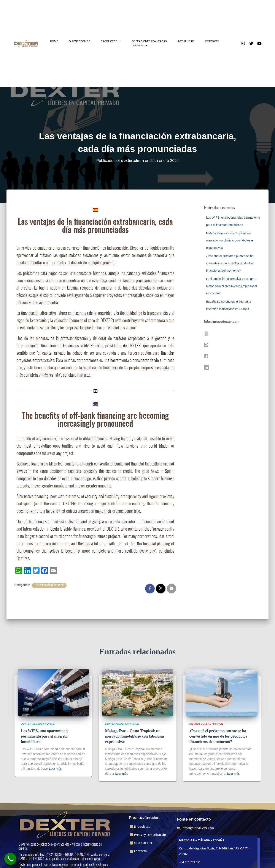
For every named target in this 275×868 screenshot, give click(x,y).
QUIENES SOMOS (80, 41)
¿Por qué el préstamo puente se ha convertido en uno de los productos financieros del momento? (230, 263)
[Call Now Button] (10, 859)
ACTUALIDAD (186, 41)
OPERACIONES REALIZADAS (149, 41)
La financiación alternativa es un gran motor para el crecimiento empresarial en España (231, 286)
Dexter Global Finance (49, 585)
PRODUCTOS (111, 41)
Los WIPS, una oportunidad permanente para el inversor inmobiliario (45, 736)
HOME (54, 41)
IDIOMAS (140, 45)
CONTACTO (212, 41)
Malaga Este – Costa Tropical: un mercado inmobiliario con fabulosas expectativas (230, 241)
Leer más (55, 769)
